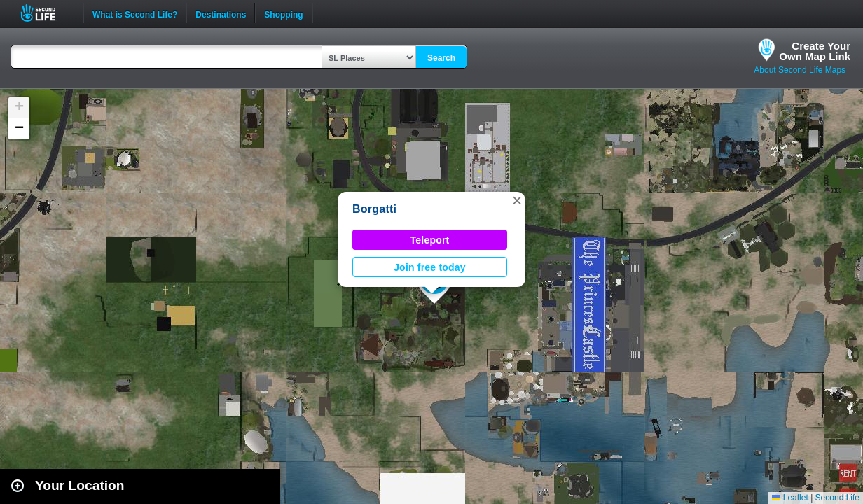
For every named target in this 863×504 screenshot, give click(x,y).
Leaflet (790, 498)
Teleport (430, 240)
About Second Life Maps (800, 70)
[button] (517, 200)
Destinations (221, 13)
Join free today (430, 267)
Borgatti (374, 209)
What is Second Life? (135, 13)
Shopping (283, 13)
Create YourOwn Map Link (815, 51)
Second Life (46, 13)
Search (441, 58)
